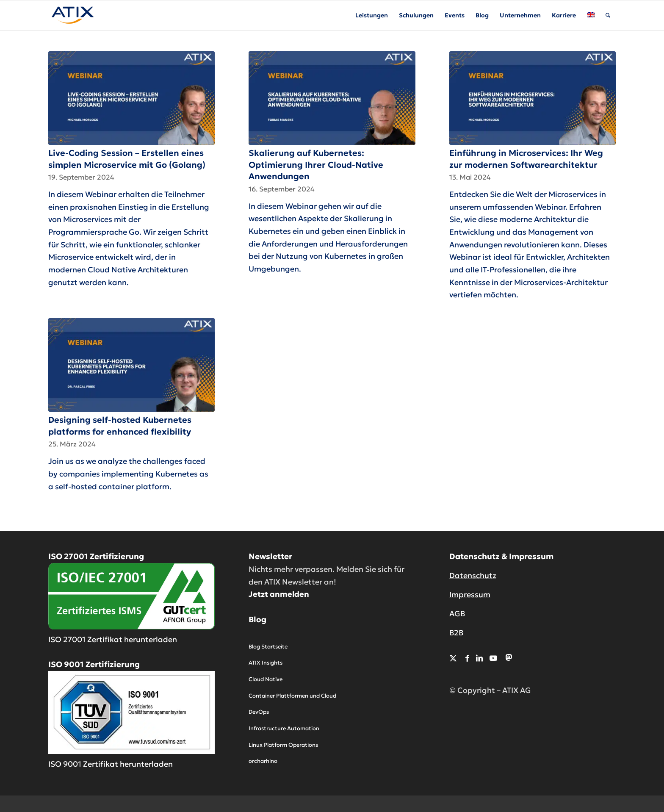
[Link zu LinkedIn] (479, 658)
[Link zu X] (453, 658)
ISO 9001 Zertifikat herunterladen (111, 764)
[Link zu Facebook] (467, 658)
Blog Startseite (268, 647)
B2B (456, 633)
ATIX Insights (266, 663)
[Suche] (608, 15)
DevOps (259, 712)
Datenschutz (473, 575)
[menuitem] (372, 15)
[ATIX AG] (73, 15)
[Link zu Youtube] (493, 658)
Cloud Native (266, 679)
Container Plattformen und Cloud (292, 696)
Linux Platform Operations (283, 745)
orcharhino (263, 761)
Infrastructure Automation (284, 728)
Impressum (470, 594)
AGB (457, 614)
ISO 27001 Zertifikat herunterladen (113, 639)
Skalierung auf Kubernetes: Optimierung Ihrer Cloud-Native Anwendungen (316, 165)
